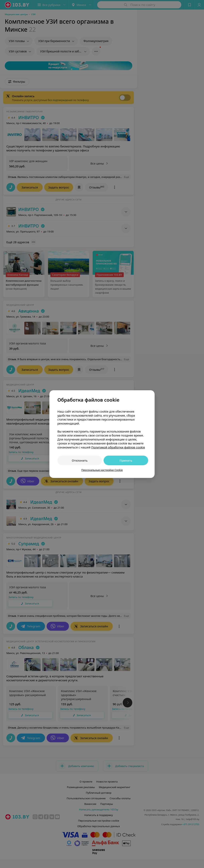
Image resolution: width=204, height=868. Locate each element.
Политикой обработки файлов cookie (118, 447)
